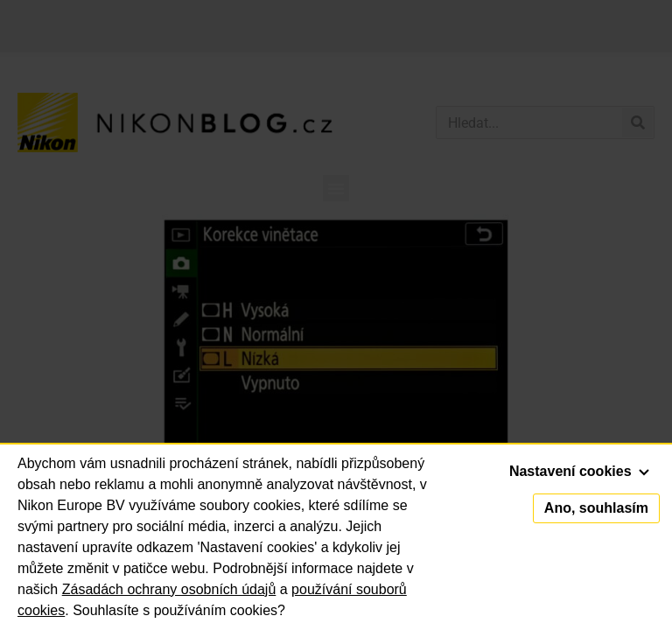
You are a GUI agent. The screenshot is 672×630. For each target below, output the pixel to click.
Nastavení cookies (579, 471)
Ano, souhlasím (596, 508)
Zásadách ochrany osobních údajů (169, 589)
